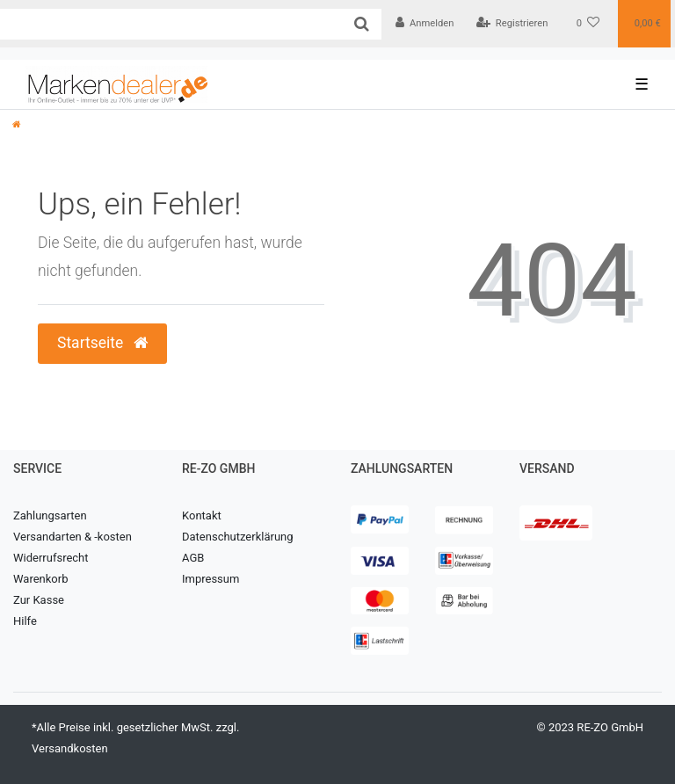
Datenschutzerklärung (238, 537)
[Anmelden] (425, 24)
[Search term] (171, 24)
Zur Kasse (39, 600)
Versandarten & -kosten (73, 537)
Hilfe (25, 621)
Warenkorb (40, 579)
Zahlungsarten (50, 515)
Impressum (210, 579)
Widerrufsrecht (51, 558)
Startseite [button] (102, 343)
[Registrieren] (512, 24)
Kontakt (202, 515)
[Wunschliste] (588, 24)
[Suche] (362, 24)
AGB (193, 558)
